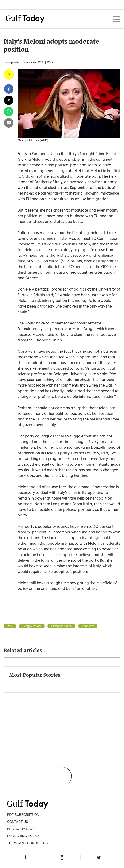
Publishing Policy (23, 836)
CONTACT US (18, 822)
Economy (88, 626)
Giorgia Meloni (32, 626)
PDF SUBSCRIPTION (23, 815)
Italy (10, 626)
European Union (61, 626)
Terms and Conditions (27, 843)
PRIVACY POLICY (21, 829)
